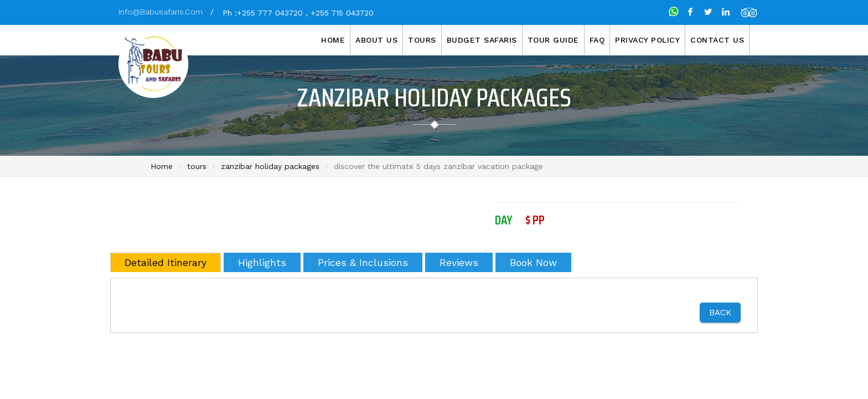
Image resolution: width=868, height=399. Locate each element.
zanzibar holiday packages (270, 166)
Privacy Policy (647, 40)
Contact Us (717, 40)
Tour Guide (553, 40)
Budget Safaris (482, 40)
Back (720, 313)
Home (333, 40)
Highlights (262, 262)
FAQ (597, 40)
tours (197, 166)
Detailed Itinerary (166, 262)
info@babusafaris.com (161, 12)
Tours (422, 40)
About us (376, 40)
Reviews (459, 262)
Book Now (533, 262)
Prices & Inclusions (363, 262)
